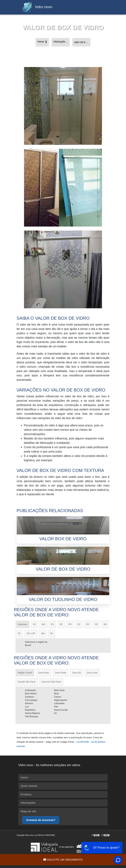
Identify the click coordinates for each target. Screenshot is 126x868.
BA (105, 624)
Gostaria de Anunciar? (41, 820)
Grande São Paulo (27, 682)
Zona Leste (92, 673)
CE (19, 633)
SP (61, 624)
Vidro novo (36, 7)
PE (97, 624)
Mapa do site (28, 811)
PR (70, 624)
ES (52, 624)
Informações (28, 803)
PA (52, 633)
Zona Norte (44, 673)
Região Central (25, 673)
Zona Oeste (61, 673)
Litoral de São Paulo (51, 682)
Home (24, 777)
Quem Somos (29, 786)
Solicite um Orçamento (63, 860)
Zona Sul (76, 673)
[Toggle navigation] (100, 7)
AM (43, 633)
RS (88, 624)
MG (43, 624)
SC (79, 624)
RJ (35, 624)
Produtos (26, 794)
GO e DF (31, 633)
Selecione (22, 624)
